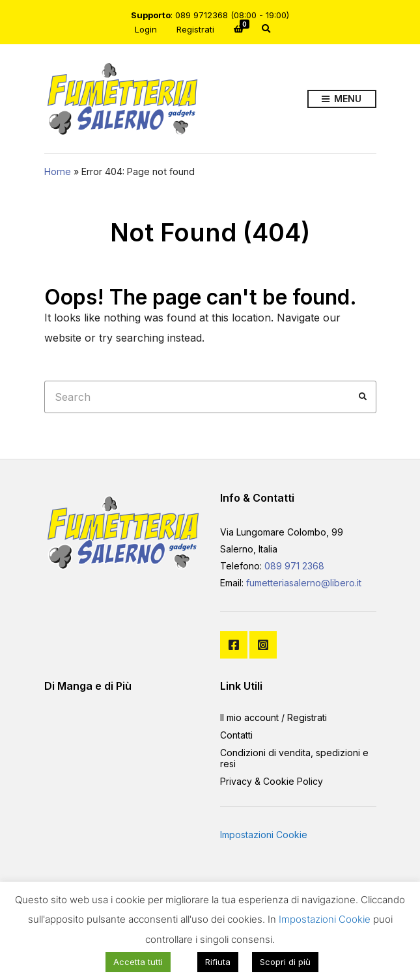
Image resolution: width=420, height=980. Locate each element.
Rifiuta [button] (218, 962)
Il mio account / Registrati (273, 717)
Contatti (236, 735)
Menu (342, 99)
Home (58, 171)
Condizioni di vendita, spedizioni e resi (294, 758)
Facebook (234, 645)
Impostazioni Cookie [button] (264, 835)
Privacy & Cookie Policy (272, 781)
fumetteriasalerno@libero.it (304, 583)
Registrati (195, 29)
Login (146, 29)
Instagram (263, 645)
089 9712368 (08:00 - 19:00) (232, 15)
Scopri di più (285, 962)
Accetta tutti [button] (138, 962)
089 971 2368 (294, 566)
